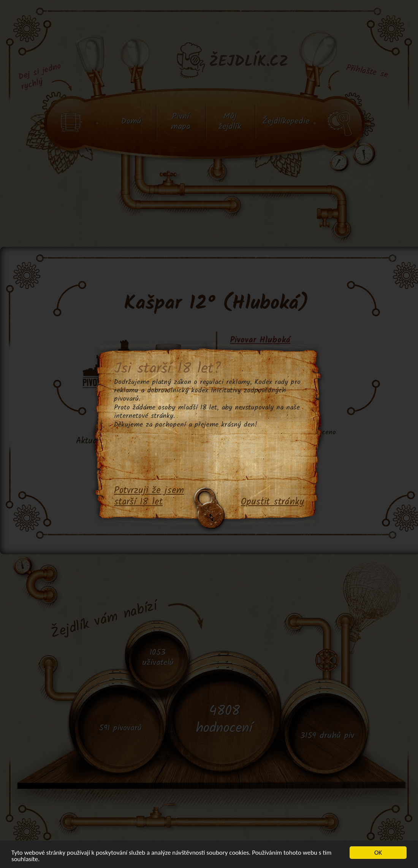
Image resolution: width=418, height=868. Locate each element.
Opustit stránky (272, 502)
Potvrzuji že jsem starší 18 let (149, 497)
